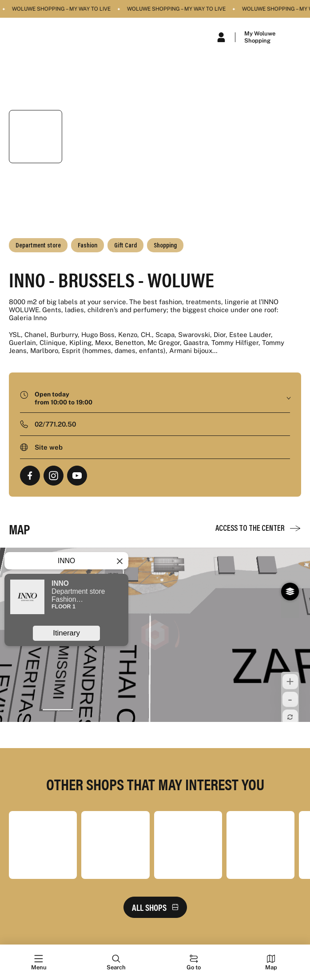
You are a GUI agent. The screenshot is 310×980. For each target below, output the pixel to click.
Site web (49, 447)
